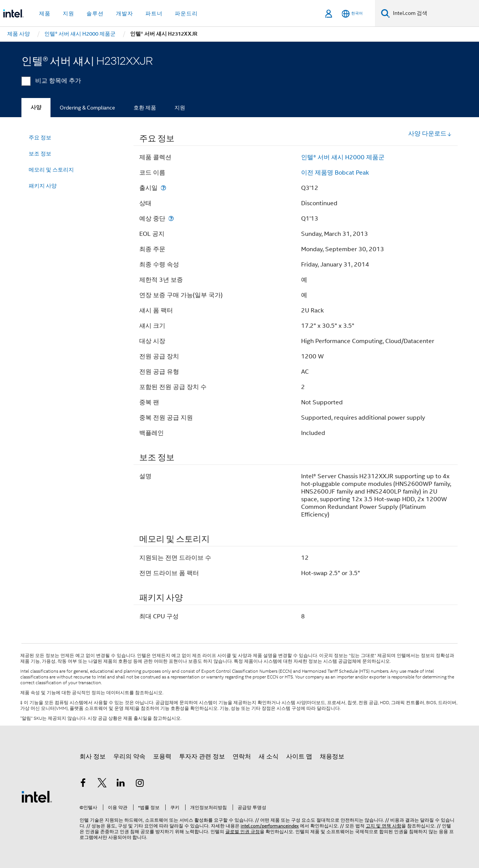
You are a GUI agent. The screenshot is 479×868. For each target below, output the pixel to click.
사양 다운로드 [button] (430, 134)
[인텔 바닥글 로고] (37, 796)
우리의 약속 (129, 757)
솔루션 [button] (95, 13)
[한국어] (352, 14)
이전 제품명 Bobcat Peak (335, 173)
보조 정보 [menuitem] (40, 154)
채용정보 (332, 757)
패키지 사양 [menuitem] (43, 186)
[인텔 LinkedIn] (121, 784)
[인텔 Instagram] (140, 784)
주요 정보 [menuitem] (40, 137)
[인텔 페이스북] (83, 784)
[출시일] (163, 188)
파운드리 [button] (186, 13)
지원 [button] (68, 13)
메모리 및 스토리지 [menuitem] (51, 170)
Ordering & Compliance (87, 108)
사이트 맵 (299, 757)
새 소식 (269, 757)
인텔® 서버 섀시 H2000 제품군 (343, 157)
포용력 (162, 757)
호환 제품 (145, 108)
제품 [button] (45, 13)
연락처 (242, 757)
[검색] (385, 13)
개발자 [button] (125, 13)
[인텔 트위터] (102, 784)
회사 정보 (93, 757)
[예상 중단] (171, 218)
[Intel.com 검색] (434, 13)
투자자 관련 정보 (202, 757)
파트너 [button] (154, 13)
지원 (180, 108)
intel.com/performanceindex (270, 826)
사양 (36, 107)
